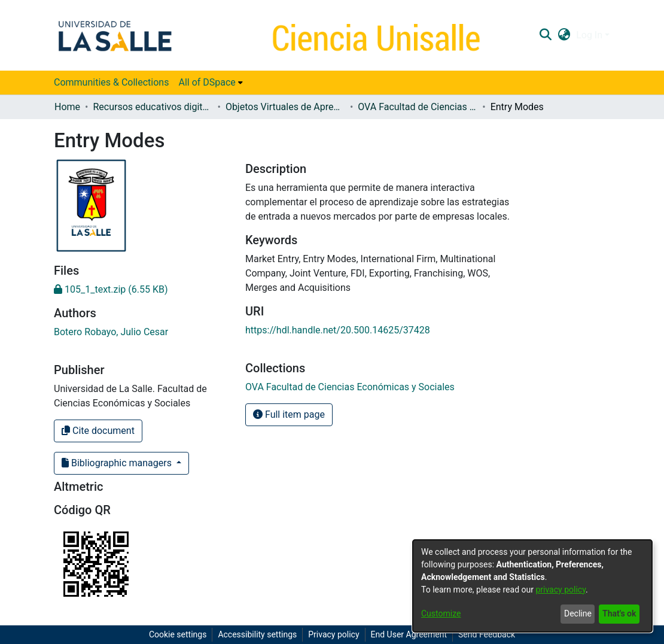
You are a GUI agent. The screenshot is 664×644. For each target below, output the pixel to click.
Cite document (98, 431)
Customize (441, 613)
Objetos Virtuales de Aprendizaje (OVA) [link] (285, 107)
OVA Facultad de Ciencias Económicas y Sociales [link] (418, 107)
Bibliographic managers (118, 463)
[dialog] (532, 586)
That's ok (619, 613)
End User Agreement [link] (409, 634)
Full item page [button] (289, 414)
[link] (111, 289)
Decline (578, 613)
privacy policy (561, 590)
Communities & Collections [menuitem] (111, 82)
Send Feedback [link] (487, 634)
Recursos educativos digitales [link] (153, 107)
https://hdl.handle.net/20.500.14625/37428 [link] (338, 330)
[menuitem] (210, 83)
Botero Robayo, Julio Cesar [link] (111, 332)
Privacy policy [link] (333, 634)
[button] (545, 35)
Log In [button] (590, 35)
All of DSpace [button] (207, 82)
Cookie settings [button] (178, 634)
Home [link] (67, 107)
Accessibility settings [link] (257, 634)
